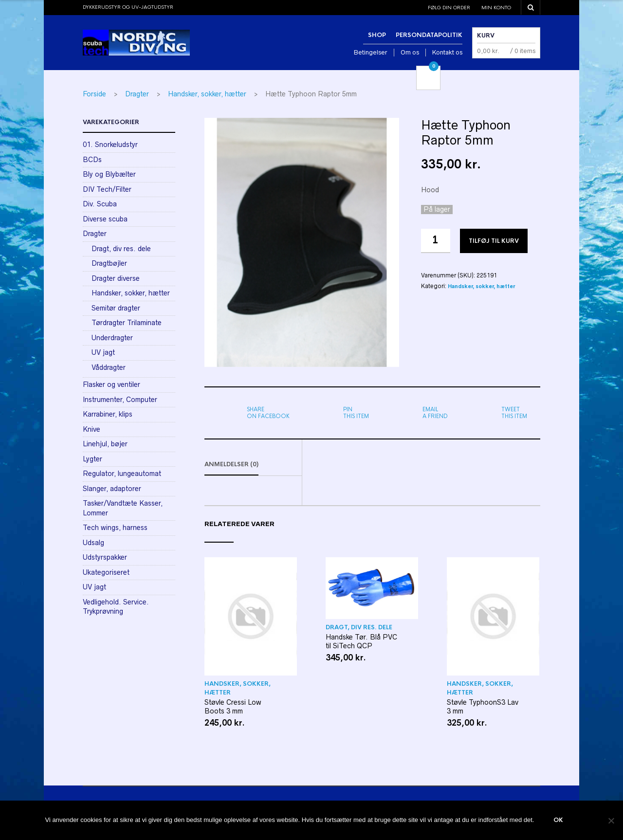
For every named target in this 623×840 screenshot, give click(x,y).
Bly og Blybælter (109, 174)
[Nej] (611, 821)
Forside (94, 94)
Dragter (137, 94)
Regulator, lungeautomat (122, 474)
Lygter (92, 459)
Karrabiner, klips (108, 414)
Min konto (496, 8)
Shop (377, 35)
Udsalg (93, 543)
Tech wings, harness (115, 528)
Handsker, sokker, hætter (207, 94)
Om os (410, 52)
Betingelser (371, 52)
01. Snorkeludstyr (110, 145)
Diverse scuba (105, 219)
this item (356, 413)
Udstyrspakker (105, 557)
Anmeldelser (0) (231, 465)
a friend (435, 413)
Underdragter (112, 338)
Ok (558, 821)
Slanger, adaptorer (112, 489)
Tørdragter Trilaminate (127, 323)
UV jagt (103, 352)
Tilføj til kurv (494, 241)
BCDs (92, 160)
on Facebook (268, 413)
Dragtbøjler (109, 263)
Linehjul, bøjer (105, 444)
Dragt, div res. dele (359, 628)
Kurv (486, 36)
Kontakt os (447, 52)
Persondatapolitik (429, 35)
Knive (92, 429)
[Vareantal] (436, 241)
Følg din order (449, 8)
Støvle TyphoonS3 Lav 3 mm (483, 707)
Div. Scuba (100, 204)
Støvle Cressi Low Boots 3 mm (233, 707)
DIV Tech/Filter (107, 189)
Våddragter (109, 367)
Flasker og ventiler (111, 384)
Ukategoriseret (106, 572)
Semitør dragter (116, 308)
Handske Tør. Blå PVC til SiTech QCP (361, 642)
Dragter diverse (116, 278)
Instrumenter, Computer (120, 400)
